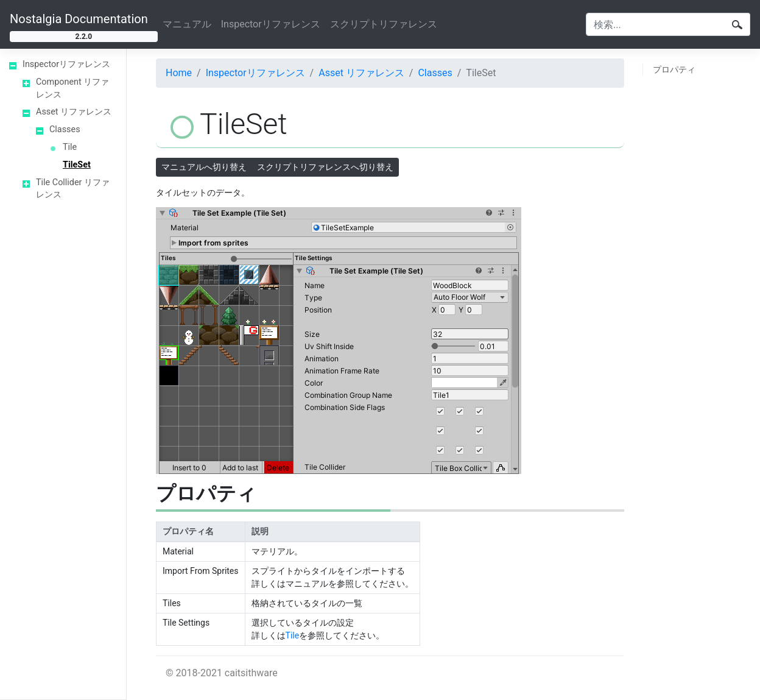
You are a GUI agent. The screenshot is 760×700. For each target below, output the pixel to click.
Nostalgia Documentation (79, 19)
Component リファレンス (72, 88)
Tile (70, 147)
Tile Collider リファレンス (73, 189)
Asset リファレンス (74, 112)
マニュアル (187, 24)
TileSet (77, 165)
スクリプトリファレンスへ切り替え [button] (325, 167)
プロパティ (674, 69)
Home (179, 73)
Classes (65, 129)
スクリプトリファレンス (384, 24)
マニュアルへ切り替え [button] (204, 167)
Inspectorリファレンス (271, 24)
